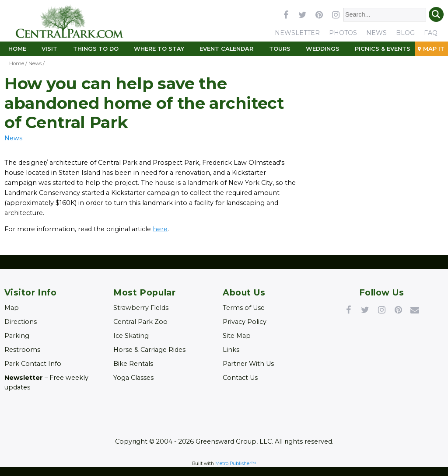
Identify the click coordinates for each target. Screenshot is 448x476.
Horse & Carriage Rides (149, 350)
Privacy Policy (245, 322)
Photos (343, 33)
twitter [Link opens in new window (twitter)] (302, 14)
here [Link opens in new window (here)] (160, 229)
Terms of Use (244, 308)
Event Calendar (226, 49)
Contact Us (240, 378)
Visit (49, 49)
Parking (17, 336)
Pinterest (398, 309)
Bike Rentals (133, 364)
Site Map (237, 336)
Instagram (381, 309)
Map (12, 308)
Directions (21, 322)
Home (17, 49)
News (376, 33)
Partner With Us (248, 364)
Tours (280, 49)
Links (231, 350)
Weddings (323, 49)
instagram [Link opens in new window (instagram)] (336, 14)
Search (436, 14)
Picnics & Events (383, 49)
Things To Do (96, 49)
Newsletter (297, 33)
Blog (405, 33)
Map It (434, 49)
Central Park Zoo (140, 322)
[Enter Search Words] (385, 15)
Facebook (348, 309)
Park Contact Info (33, 364)
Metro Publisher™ (236, 464)
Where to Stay (159, 49)
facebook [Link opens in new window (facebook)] (286, 14)
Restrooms (22, 350)
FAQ (431, 33)
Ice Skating (131, 336)
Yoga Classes (133, 378)
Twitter (365, 309)
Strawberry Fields (141, 308)
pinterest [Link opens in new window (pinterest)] (319, 14)
